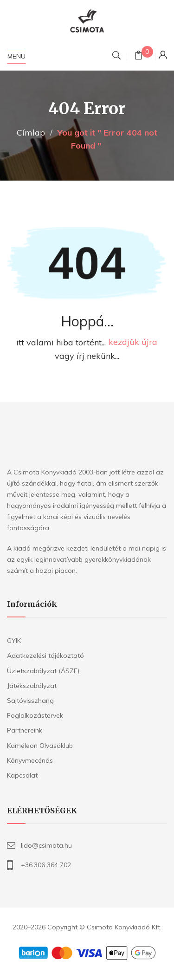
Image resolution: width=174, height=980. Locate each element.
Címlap (31, 133)
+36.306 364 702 (46, 865)
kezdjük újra (133, 342)
